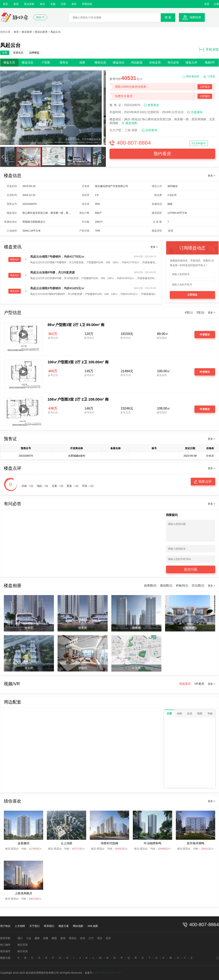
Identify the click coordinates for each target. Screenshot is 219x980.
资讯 (42, 4)
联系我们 (49, 926)
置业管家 (29, 4)
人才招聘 (20, 926)
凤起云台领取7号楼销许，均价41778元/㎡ (57, 257)
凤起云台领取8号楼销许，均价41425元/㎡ (57, 288)
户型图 (46, 62)
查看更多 (153, 105)
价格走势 (155, 62)
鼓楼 (46, 938)
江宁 (91, 938)
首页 (5, 4)
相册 (82, 62)
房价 (74, 4)
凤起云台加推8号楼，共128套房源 (52, 272)
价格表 (210, 456)
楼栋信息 (100, 62)
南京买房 (23, 945)
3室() (200, 312)
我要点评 (205, 482)
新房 (16, 4)
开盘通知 (197, 112)
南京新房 (27, 32)
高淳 (108, 938)
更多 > (212, 176)
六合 (29, 938)
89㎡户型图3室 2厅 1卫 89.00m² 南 (76, 325)
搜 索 (168, 17)
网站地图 (78, 926)
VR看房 (199, 684)
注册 (216, 4)
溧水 (100, 938)
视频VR (210, 62)
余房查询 (151, 130)
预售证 (64, 62)
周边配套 (137, 62)
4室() (189, 312)
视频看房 (185, 684)
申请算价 (205, 335)
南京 (39, 17)
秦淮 (63, 938)
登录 (207, 4)
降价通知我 (193, 76)
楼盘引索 (64, 926)
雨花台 (73, 938)
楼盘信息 (28, 62)
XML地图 (93, 926)
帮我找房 (87, 4)
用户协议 (5, 926)
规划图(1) (166, 586)
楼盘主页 (9, 62)
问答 (63, 4)
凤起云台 (56, 32)
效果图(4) (150, 586)
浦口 (20, 938)
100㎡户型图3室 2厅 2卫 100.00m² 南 (78, 362)
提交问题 (191, 569)
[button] (3, 157)
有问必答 (173, 62)
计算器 (211, 76)
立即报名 (205, 87)
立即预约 (205, 96)
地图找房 (195, 17)
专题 (53, 4)
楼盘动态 (119, 62)
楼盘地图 (131, 123)
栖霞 (54, 938)
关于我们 (34, 926)
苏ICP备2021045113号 (108, 973)
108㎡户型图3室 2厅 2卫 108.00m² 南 (78, 399)
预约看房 (162, 154)
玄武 (83, 938)
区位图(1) (198, 586)
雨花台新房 (41, 32)
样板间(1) (182, 586)
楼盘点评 (191, 62)
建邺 (37, 938)
